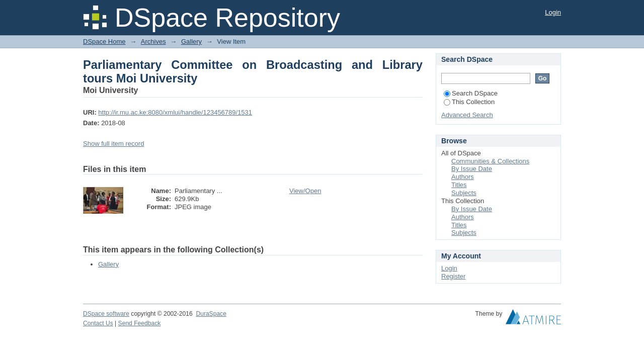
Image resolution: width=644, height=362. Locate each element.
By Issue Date (472, 169)
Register (453, 276)
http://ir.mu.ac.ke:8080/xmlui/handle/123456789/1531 (175, 112)
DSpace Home (104, 41)
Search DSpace (471, 93)
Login (553, 12)
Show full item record (113, 144)
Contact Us (98, 323)
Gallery (191, 41)
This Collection (469, 102)
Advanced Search (467, 115)
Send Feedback (140, 323)
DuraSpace (211, 314)
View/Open (305, 191)
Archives (153, 41)
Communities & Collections (490, 161)
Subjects (464, 193)
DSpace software (106, 314)
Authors (463, 177)
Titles (459, 185)
